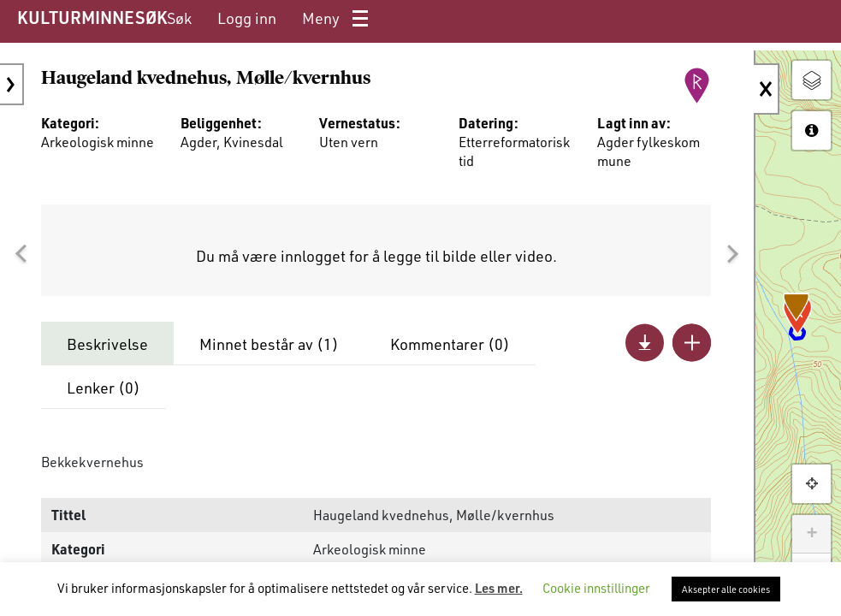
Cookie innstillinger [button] (596, 588)
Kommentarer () (450, 344)
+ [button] (811, 534)
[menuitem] (179, 18)
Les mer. (499, 588)
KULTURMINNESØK (92, 17)
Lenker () (104, 388)
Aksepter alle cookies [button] (726, 589)
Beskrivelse (107, 344)
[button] (21, 254)
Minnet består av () (269, 344)
